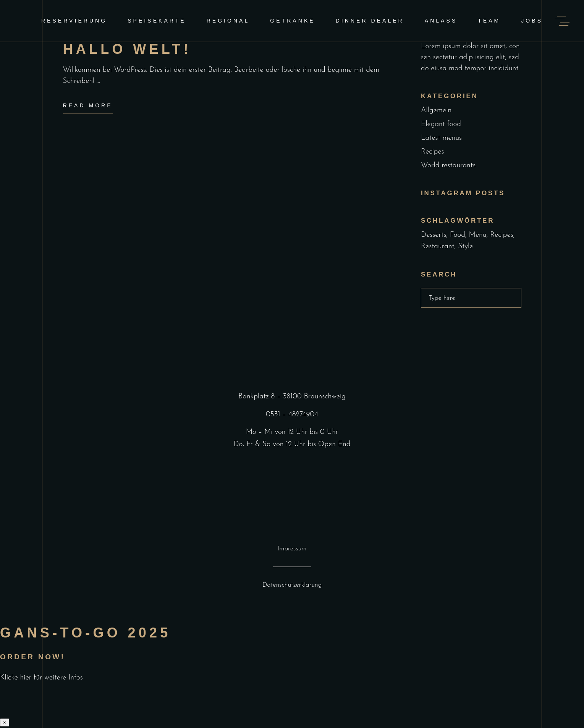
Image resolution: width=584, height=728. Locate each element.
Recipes (433, 152)
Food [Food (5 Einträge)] (458, 235)
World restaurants (448, 166)
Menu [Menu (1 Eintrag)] (478, 235)
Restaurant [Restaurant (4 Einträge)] (438, 247)
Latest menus (441, 138)
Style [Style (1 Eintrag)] (465, 247)
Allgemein (436, 111)
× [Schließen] (5, 722)
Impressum (292, 549)
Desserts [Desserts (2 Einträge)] (434, 235)
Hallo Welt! (127, 49)
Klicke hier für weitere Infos (41, 678)
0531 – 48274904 (292, 415)
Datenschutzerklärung (292, 585)
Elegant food (441, 124)
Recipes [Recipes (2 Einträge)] (502, 235)
